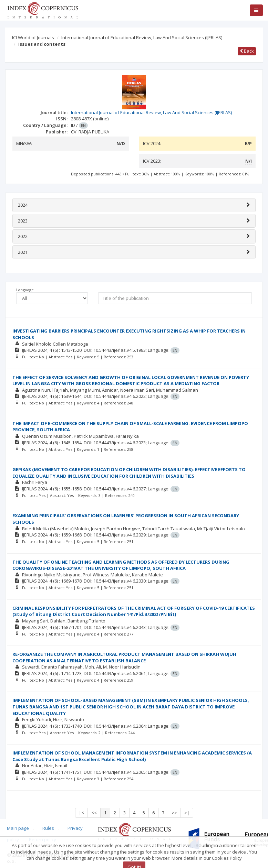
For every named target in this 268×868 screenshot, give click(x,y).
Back (247, 51)
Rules (48, 828)
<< (94, 813)
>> (174, 813)
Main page (18, 828)
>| (187, 813)
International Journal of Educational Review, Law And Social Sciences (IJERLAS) (142, 37)
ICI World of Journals (33, 37)
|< (81, 813)
